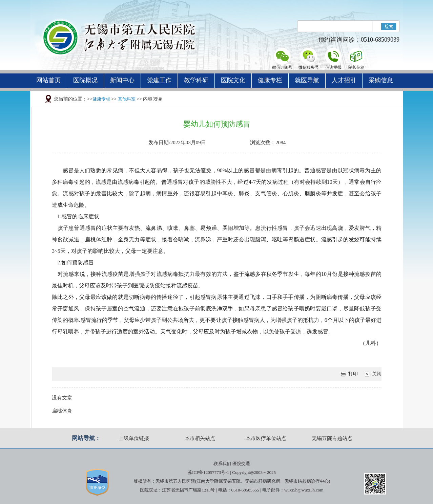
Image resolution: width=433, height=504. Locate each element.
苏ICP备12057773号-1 (208, 472)
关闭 (377, 374)
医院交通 (241, 464)
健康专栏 (270, 80)
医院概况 (85, 80)
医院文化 (233, 80)
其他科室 (127, 99)
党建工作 (159, 80)
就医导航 (307, 80)
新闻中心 (122, 80)
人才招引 (344, 80)
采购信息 (381, 80)
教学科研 (196, 80)
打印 (353, 374)
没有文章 (62, 398)
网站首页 (48, 80)
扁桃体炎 (62, 411)
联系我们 (222, 464)
